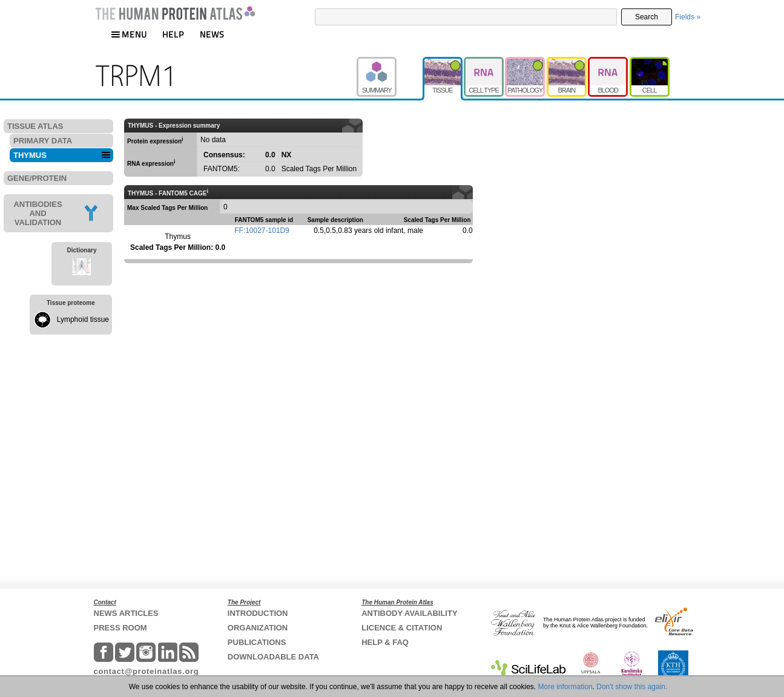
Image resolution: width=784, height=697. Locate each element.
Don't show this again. (632, 687)
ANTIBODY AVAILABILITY (409, 613)
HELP (173, 34)
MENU (129, 34)
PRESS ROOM (120, 628)
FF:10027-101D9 (262, 231)
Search (647, 17)
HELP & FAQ (385, 642)
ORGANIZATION (258, 628)
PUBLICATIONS (257, 642)
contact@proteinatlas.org (147, 671)
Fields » (688, 17)
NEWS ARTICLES (126, 613)
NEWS (212, 34)
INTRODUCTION (258, 613)
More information (565, 687)
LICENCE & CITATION (402, 628)
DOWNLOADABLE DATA (273, 657)
